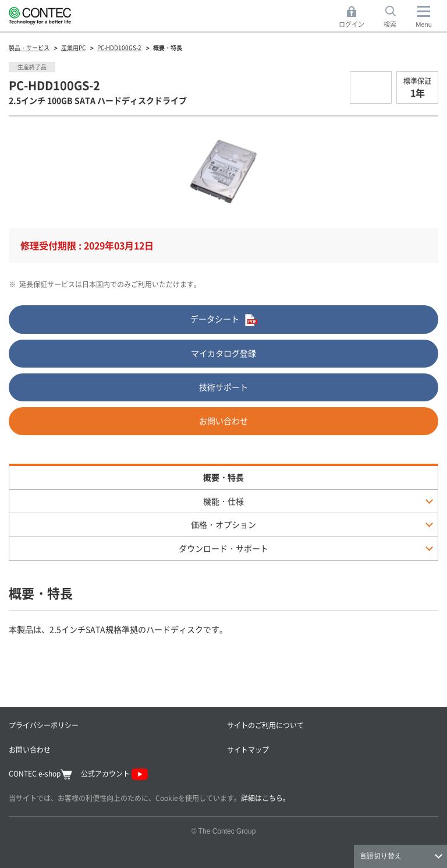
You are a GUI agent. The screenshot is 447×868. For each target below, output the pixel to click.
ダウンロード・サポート (223, 548)
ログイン (352, 24)
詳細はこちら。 (265, 798)
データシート (224, 320)
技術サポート (223, 387)
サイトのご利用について (265, 725)
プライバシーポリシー (44, 725)
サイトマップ (248, 749)
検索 (390, 24)
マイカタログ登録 (223, 353)
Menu (424, 24)
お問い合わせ (223, 421)
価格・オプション (223, 524)
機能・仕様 (223, 501)
